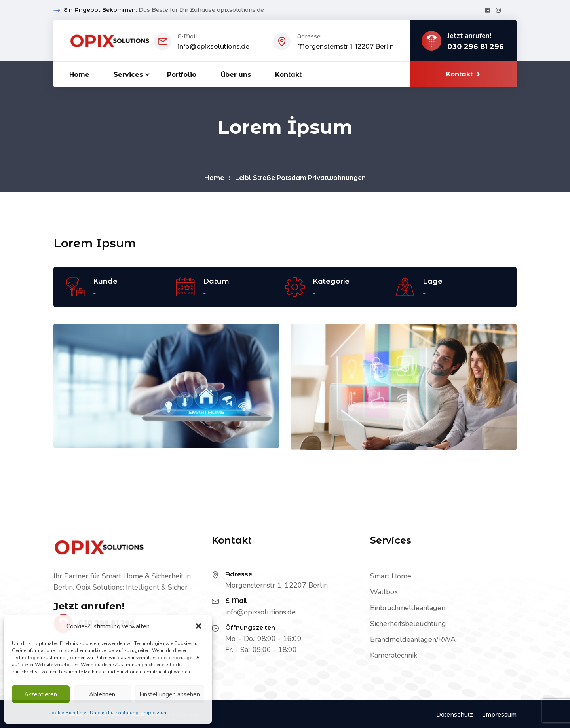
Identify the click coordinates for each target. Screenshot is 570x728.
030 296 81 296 (476, 47)
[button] (199, 626)
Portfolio (182, 75)
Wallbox (384, 592)
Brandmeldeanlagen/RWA (413, 639)
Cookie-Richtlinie (67, 713)
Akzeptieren (41, 694)
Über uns (236, 75)
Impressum (155, 713)
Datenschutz (455, 715)
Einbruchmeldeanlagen (408, 608)
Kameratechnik (394, 655)
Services (128, 75)
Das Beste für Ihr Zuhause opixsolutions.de (201, 10)
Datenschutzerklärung (114, 713)
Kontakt (288, 75)
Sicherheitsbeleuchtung (408, 624)
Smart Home (391, 576)
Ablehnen (102, 694)
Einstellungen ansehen (170, 694)
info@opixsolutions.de (214, 46)
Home (79, 75)
